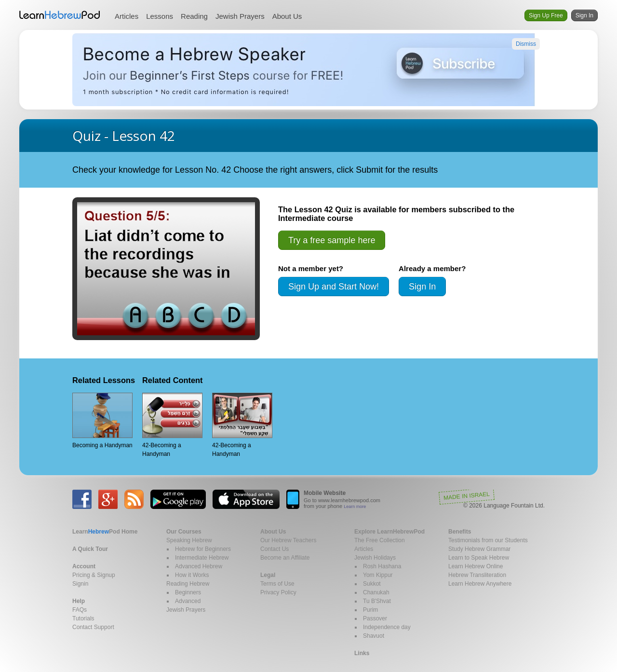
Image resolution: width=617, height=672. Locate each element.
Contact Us (275, 549)
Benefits (460, 532)
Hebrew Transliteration (477, 575)
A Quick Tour (90, 549)
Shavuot (374, 636)
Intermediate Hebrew (202, 558)
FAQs (80, 610)
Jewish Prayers (240, 16)
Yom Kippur (378, 575)
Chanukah (376, 592)
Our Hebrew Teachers (288, 540)
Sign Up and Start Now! (334, 287)
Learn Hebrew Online (476, 566)
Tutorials (83, 618)
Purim (370, 610)
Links (362, 653)
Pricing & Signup (94, 575)
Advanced (188, 601)
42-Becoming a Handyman (172, 425)
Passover (375, 618)
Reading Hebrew (188, 584)
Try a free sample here (332, 240)
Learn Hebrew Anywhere (480, 584)
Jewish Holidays (375, 558)
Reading (194, 16)
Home (105, 532)
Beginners (188, 592)
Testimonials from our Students (488, 540)
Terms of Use (277, 584)
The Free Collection (380, 540)
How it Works (192, 575)
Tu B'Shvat (377, 601)
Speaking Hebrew (189, 540)
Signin (80, 584)
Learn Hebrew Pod (60, 15)
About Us (287, 16)
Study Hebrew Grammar (479, 549)
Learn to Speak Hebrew (479, 558)
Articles (127, 16)
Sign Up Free (546, 15)
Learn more (355, 507)
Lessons (160, 16)
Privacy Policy (278, 592)
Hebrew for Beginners (203, 549)
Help (79, 601)
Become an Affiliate (285, 558)
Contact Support (93, 627)
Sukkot (372, 584)
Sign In (584, 15)
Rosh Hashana (382, 566)
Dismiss (526, 44)
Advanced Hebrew (199, 566)
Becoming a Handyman (102, 421)
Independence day (387, 627)
